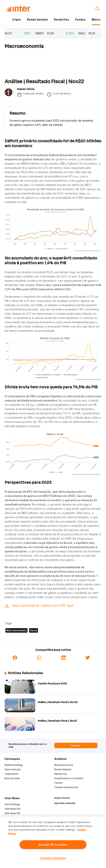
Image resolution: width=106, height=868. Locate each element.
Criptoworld (11, 774)
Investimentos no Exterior (69, 778)
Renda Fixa (61, 19)
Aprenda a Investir (65, 803)
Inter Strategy (12, 804)
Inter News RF (12, 813)
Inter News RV (13, 809)
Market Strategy (14, 765)
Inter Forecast (12, 769)
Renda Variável (37, 19)
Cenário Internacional (66, 787)
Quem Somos (62, 798)
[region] (53, 842)
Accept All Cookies (53, 845)
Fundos (80, 19)
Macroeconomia (64, 765)
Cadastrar (76, 745)
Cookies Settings (53, 858)
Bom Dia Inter (12, 778)
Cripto (16, 19)
